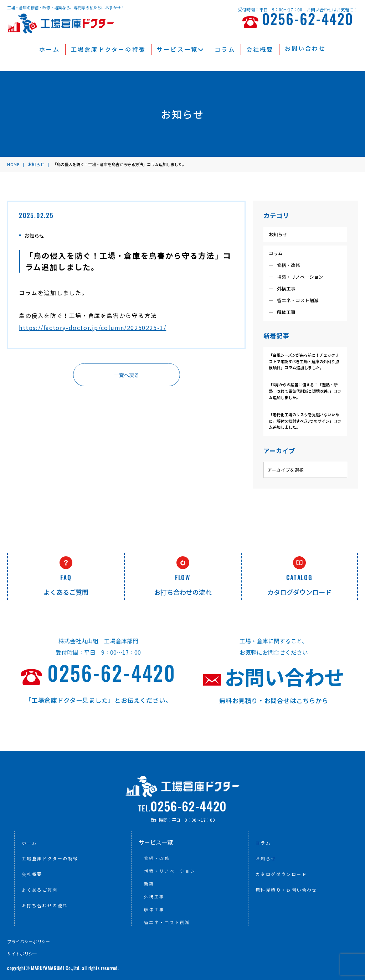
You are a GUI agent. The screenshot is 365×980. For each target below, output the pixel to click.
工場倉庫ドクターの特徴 (108, 49)
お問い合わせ (305, 48)
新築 (149, 884)
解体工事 (286, 312)
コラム (225, 49)
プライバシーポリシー (29, 941)
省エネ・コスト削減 (298, 300)
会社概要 (260, 49)
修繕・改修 (289, 265)
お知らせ (278, 234)
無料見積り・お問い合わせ (286, 890)
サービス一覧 (180, 49)
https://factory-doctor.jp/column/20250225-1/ (92, 327)
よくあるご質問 (40, 890)
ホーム (50, 49)
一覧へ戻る (127, 375)
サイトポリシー (22, 953)
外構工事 (286, 288)
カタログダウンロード (281, 874)
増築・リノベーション (300, 277)
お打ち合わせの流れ (45, 905)
